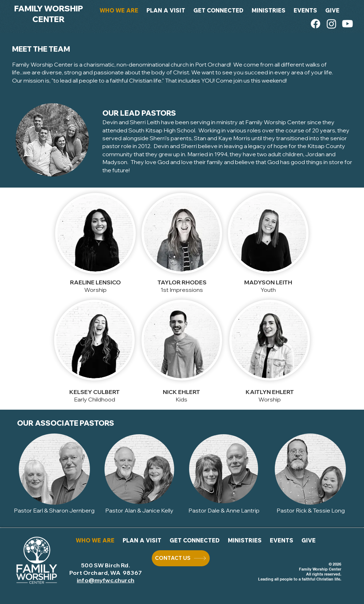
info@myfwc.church (106, 580)
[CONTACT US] (181, 558)
